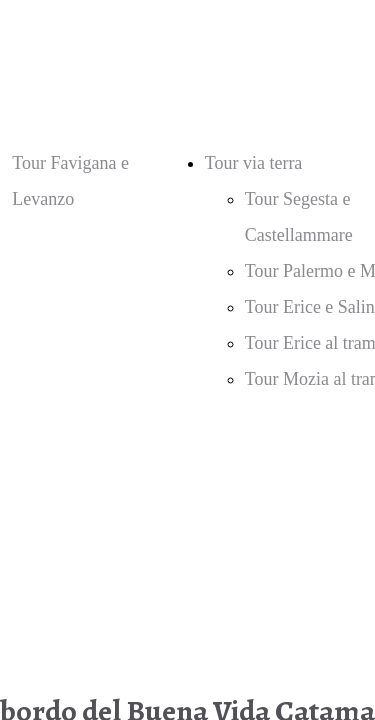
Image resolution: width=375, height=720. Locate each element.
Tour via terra (254, 163)
